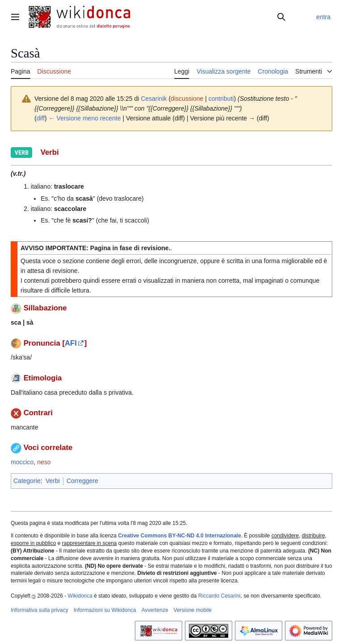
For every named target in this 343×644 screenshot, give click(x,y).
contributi (221, 99)
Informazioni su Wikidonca (105, 610)
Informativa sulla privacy (40, 610)
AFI (71, 343)
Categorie (27, 481)
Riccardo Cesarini (220, 596)
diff (41, 118)
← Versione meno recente (85, 118)
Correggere (82, 481)
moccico (22, 462)
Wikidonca (80, 596)
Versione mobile (193, 610)
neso (44, 462)
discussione (187, 99)
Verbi (53, 481)
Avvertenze (155, 610)
